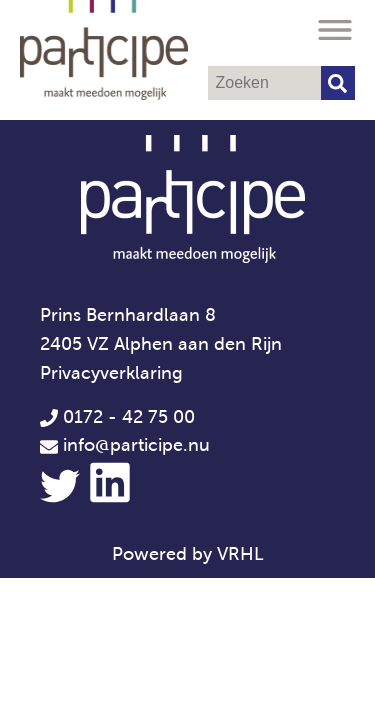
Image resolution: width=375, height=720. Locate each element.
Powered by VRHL (188, 554)
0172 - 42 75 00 (117, 417)
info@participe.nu (136, 445)
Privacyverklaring (111, 373)
